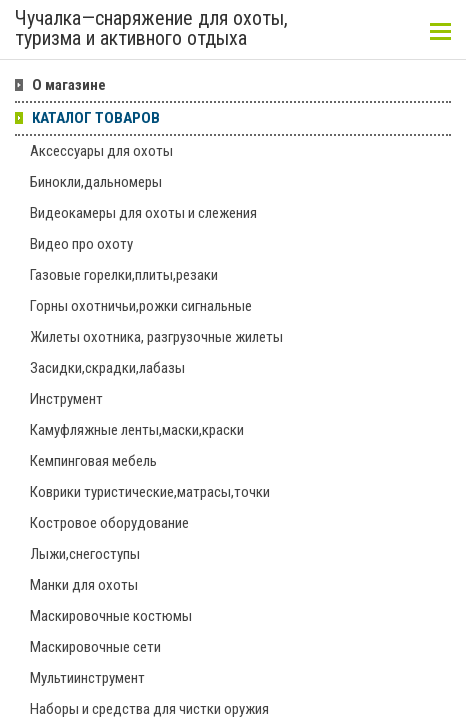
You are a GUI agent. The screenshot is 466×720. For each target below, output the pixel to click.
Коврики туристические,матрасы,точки (150, 492)
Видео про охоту (81, 244)
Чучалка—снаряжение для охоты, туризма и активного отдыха (151, 29)
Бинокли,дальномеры (96, 182)
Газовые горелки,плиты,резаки (124, 275)
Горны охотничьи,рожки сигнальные (141, 306)
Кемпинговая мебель (93, 461)
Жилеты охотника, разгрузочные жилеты (156, 337)
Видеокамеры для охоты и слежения (143, 213)
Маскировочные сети (95, 647)
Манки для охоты (84, 585)
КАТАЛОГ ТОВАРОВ (96, 118)
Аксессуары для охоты (101, 151)
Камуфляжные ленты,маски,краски (137, 430)
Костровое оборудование (109, 523)
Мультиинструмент (87, 678)
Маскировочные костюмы (111, 616)
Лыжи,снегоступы (85, 554)
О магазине (69, 85)
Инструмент (66, 399)
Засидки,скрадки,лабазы (107, 368)
